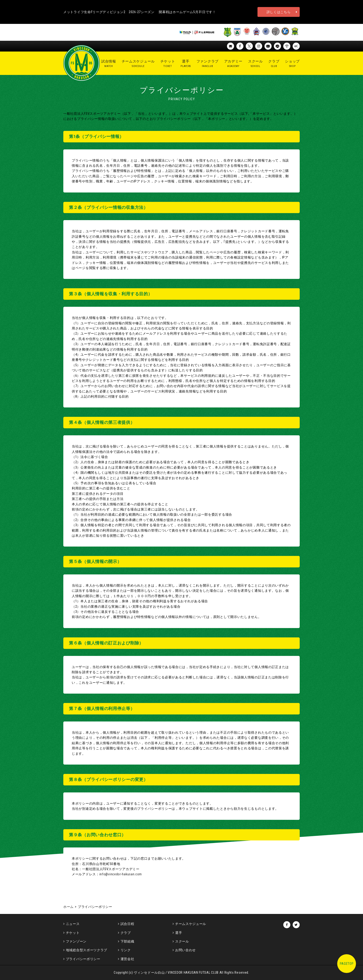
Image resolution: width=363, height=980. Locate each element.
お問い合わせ (185, 950)
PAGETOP (347, 964)
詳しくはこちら (279, 12)
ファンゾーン (76, 941)
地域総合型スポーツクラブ (87, 950)
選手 (179, 933)
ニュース (73, 924)
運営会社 (127, 959)
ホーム (68, 907)
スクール (182, 941)
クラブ (126, 933)
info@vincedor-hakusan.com (121, 874)
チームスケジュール (191, 924)
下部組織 (127, 941)
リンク (126, 950)
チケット (73, 933)
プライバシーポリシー (83, 959)
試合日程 (127, 924)
